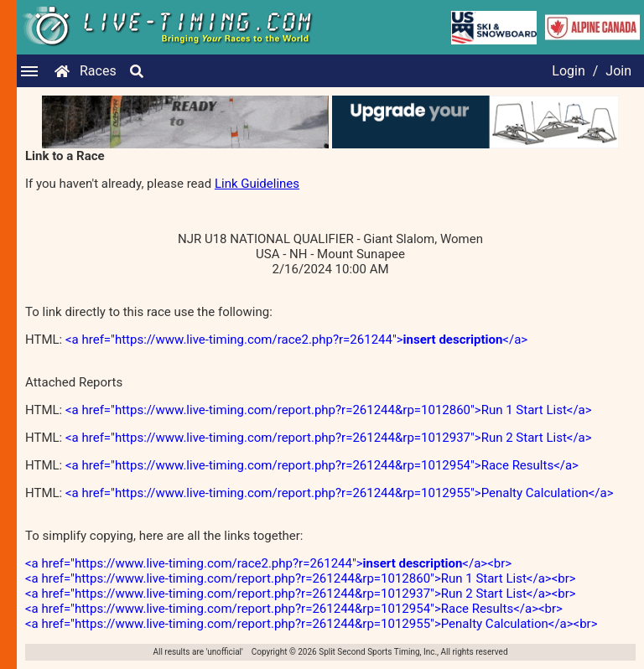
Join (618, 71)
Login (568, 71)
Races (98, 71)
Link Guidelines (257, 184)
